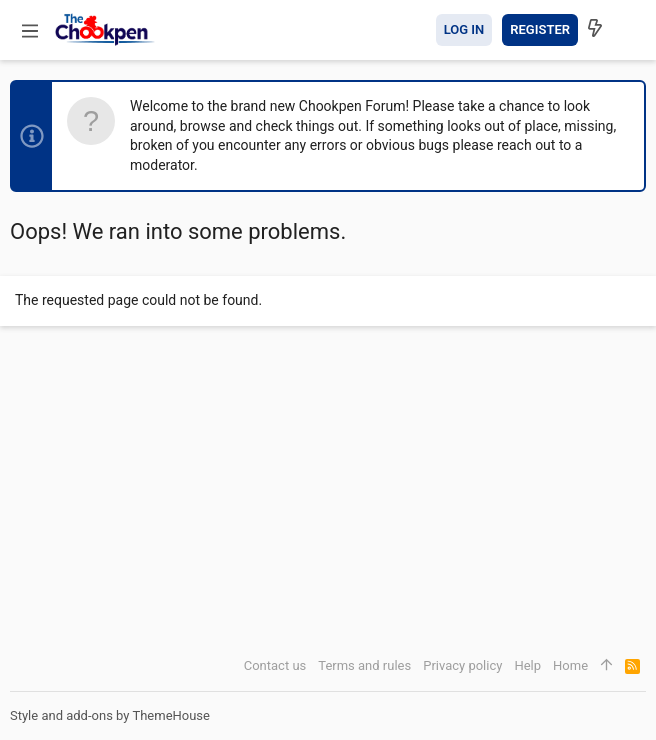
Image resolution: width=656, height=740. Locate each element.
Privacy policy (462, 665)
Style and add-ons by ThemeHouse (110, 715)
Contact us (275, 665)
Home (570, 665)
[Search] (629, 30)
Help (527, 665)
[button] (30, 30)
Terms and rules (364, 665)
